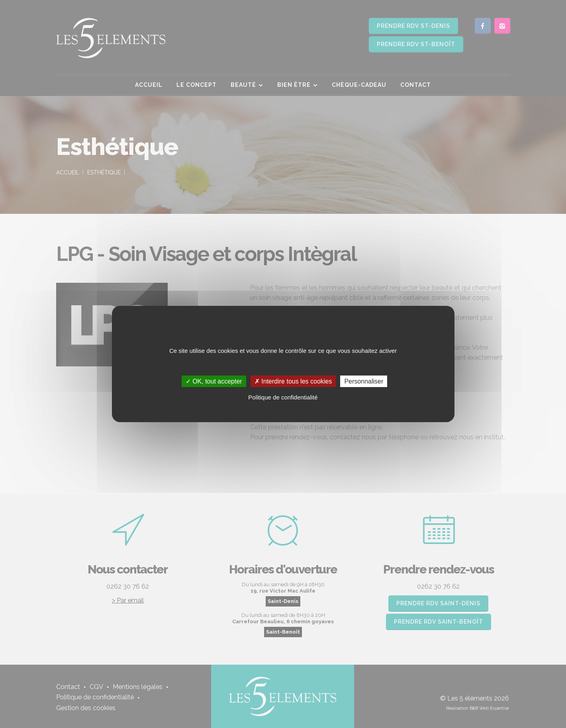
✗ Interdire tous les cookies (293, 381)
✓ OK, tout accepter (214, 381)
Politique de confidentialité (283, 397)
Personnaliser (364, 381)
